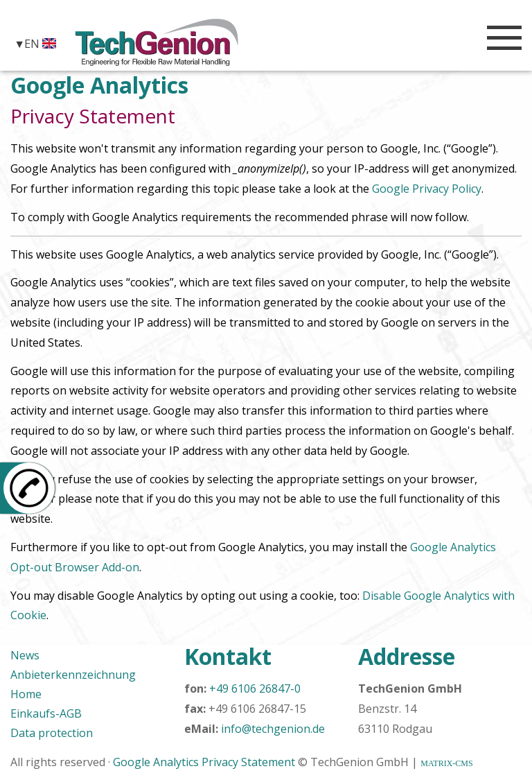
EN (40, 43)
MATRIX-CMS (446, 763)
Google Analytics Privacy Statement (204, 762)
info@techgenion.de (273, 729)
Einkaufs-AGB (46, 713)
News (25, 655)
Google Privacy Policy (427, 189)
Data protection (52, 733)
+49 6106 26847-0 (255, 688)
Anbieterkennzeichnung (73, 675)
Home (26, 694)
